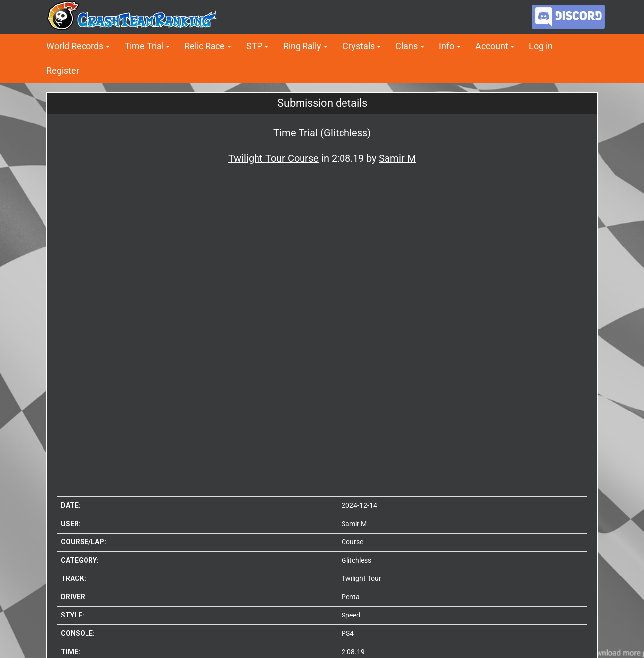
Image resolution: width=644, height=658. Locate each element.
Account (492, 46)
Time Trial (144, 46)
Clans (407, 46)
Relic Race (205, 46)
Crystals (359, 46)
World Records (75, 46)
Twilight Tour (361, 578)
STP (254, 46)
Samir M (354, 524)
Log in (541, 46)
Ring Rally (302, 46)
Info (447, 46)
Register (63, 70)
